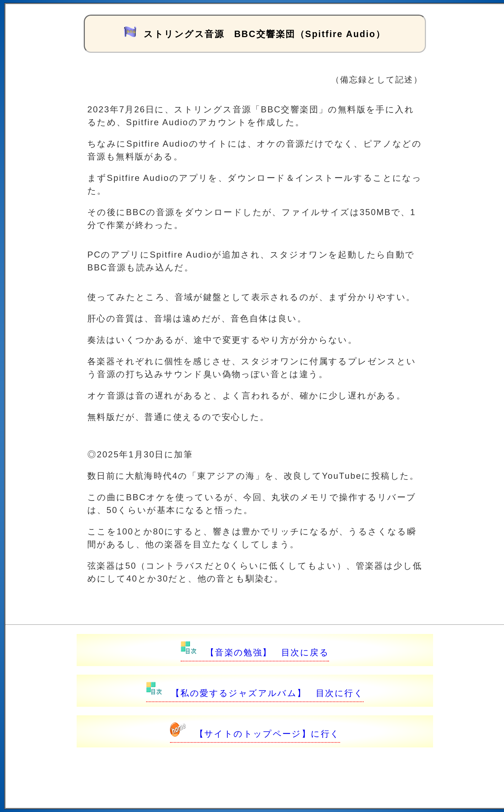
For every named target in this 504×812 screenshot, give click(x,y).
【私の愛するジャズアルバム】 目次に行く (255, 693)
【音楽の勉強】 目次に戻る (255, 652)
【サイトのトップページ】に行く (255, 734)
